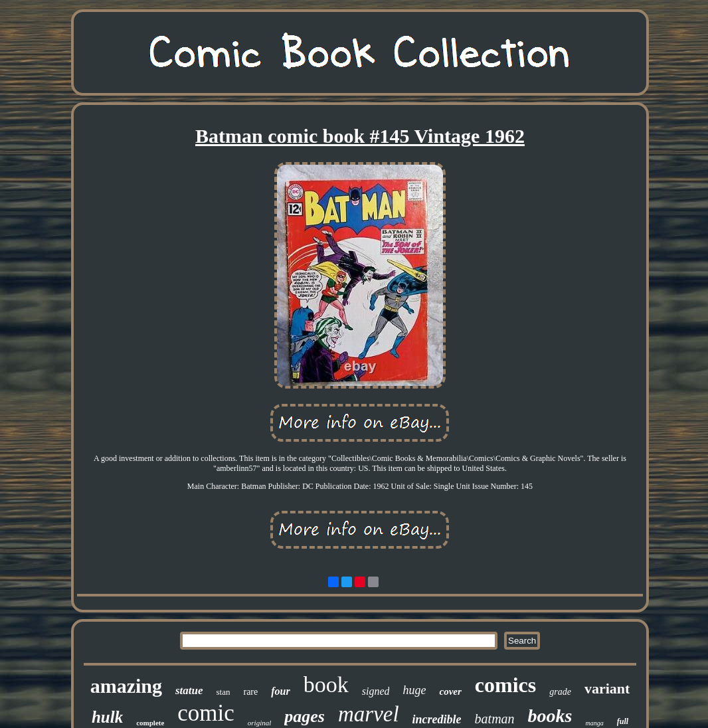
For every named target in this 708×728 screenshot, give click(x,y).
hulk (107, 717)
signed (376, 691)
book (326, 684)
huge (414, 690)
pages (305, 716)
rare (250, 692)
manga (595, 723)
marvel (369, 714)
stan (223, 692)
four (280, 691)
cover (450, 691)
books (550, 716)
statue (189, 690)
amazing (126, 686)
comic (206, 713)
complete (150, 723)
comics (505, 685)
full (623, 721)
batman (495, 719)
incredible (437, 719)
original (259, 723)
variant (607, 688)
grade (560, 692)
